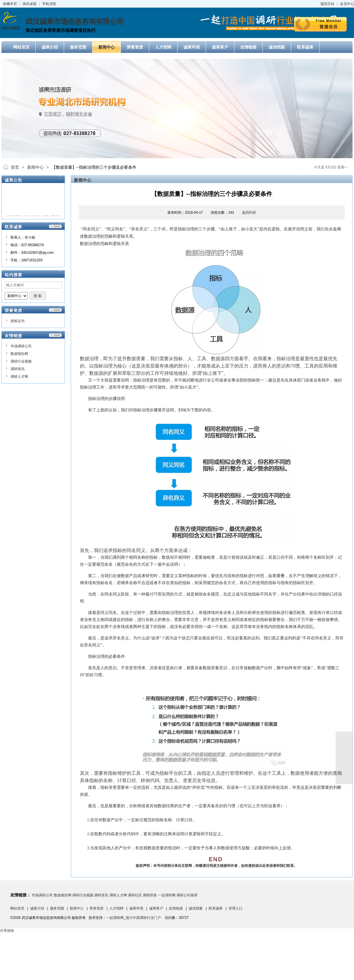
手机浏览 (49, 4)
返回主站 (327, 4)
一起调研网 (167, 895)
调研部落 (150, 895)
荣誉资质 (97, 908)
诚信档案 (196, 908)
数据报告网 (19, 354)
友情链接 (176, 908)
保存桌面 (30, 4)
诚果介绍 (37, 908)
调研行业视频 (21, 361)
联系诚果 (216, 908)
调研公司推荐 (187, 895)
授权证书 (18, 321)
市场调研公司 (21, 346)
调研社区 (135, 895)
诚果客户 (156, 908)
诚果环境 (136, 908)
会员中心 (347, 4)
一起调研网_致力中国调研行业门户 (134, 918)
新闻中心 (35, 167)
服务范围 (57, 908)
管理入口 (236, 908)
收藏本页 (10, 4)
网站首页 (17, 908)
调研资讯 (18, 369)
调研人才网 (19, 377)
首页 (15, 167)
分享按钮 (7, 931)
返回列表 (249, 213)
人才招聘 (116, 908)
